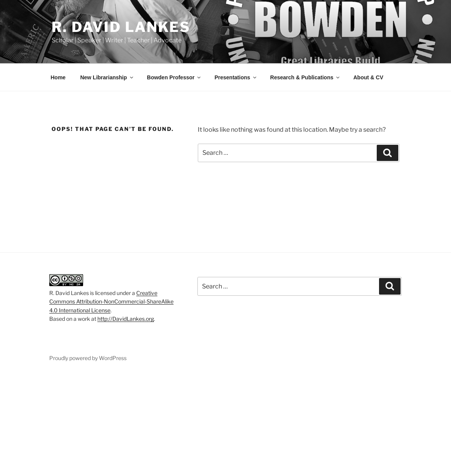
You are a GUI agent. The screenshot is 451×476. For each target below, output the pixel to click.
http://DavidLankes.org (126, 319)
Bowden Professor (175, 77)
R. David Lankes (121, 27)
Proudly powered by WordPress (88, 358)
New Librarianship (107, 77)
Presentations (236, 77)
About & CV (368, 77)
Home (58, 77)
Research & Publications (305, 77)
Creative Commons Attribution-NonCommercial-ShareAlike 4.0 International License (111, 302)
